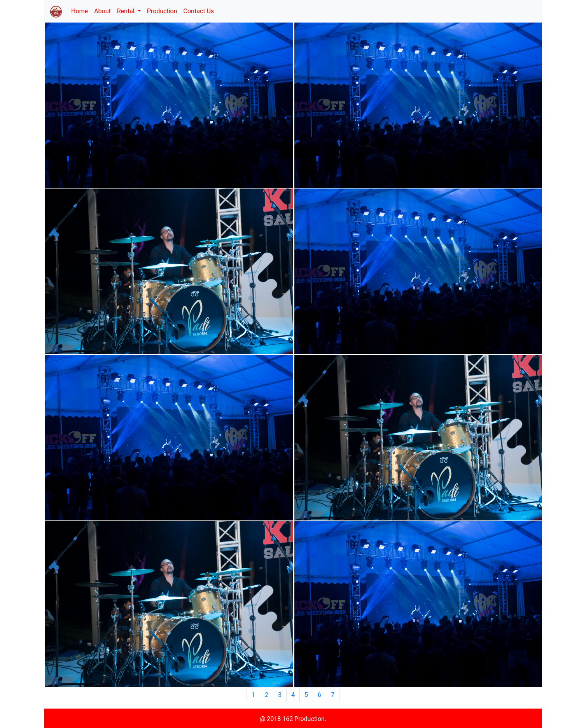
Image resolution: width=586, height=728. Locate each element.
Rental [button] (127, 11)
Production (162, 11)
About (102, 11)
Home (81, 10)
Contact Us (199, 11)
